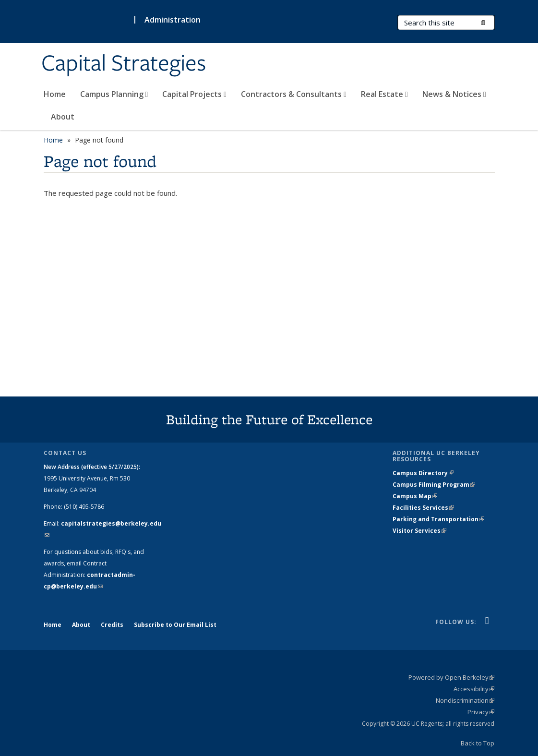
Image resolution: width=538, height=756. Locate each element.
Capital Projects (194, 94)
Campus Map (415, 496)
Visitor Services (419, 531)
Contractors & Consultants (294, 94)
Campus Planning (114, 94)
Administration (173, 20)
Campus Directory (423, 473)
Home (55, 94)
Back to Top (478, 743)
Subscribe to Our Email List (175, 625)
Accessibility (474, 689)
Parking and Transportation (438, 519)
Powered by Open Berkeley (451, 677)
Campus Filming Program (434, 485)
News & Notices (454, 94)
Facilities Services (423, 508)
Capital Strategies (124, 64)
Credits (112, 625)
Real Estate (384, 94)
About (63, 117)
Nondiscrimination (465, 700)
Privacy (481, 712)
